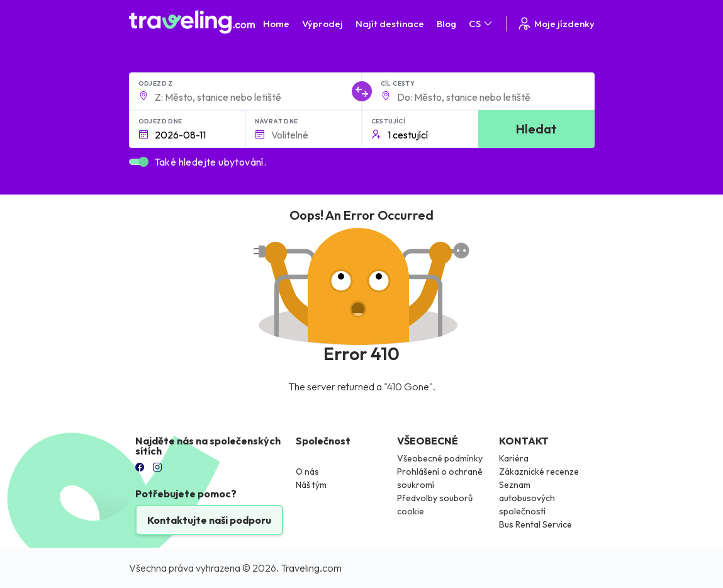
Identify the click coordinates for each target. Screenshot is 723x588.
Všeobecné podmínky (440, 458)
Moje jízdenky (556, 24)
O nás (307, 472)
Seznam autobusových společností (527, 498)
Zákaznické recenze (539, 472)
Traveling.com (311, 568)
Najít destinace (390, 24)
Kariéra (514, 458)
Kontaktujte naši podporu (209, 520)
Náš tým (311, 485)
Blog (446, 24)
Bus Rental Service (535, 524)
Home (276, 24)
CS (481, 24)
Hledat (536, 129)
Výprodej (322, 24)
